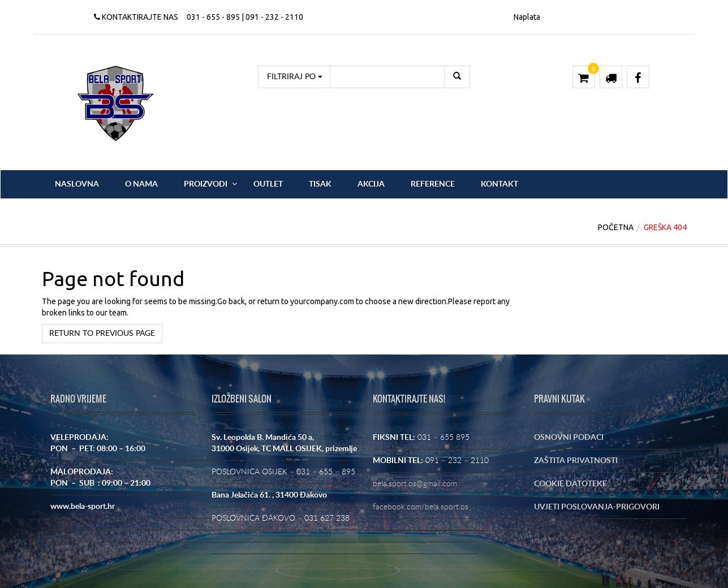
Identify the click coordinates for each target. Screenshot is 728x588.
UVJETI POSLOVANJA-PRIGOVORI (597, 507)
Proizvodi (206, 184)
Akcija (371, 184)
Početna (616, 227)
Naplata (527, 17)
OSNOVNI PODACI (569, 438)
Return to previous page (102, 334)
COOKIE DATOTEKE (570, 484)
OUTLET (268, 184)
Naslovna (77, 184)
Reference (433, 184)
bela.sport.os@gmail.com (415, 484)
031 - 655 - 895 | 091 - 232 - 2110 (245, 17)
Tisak (320, 184)
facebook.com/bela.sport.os (421, 507)
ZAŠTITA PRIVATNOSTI (576, 461)
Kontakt (499, 184)
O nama (141, 184)
